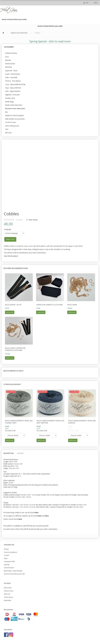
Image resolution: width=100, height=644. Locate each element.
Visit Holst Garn (9, 568)
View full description (11, 256)
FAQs (6, 558)
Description (9, 453)
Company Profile (9, 562)
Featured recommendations (16, 268)
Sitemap (7, 565)
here (40, 516)
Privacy (6, 549)
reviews (19, 220)
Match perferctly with (13, 371)
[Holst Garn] (9, 10)
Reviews (20, 453)
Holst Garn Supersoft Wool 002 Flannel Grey (19, 422)
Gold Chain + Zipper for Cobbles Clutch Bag (15, 349)
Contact (6, 555)
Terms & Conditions (11, 552)
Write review (33, 220)
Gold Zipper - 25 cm (13, 305)
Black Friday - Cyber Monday (13, 571)
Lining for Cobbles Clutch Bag (49, 305)
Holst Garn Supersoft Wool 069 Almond (82, 422)
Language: (8, 229)
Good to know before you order (14, 19)
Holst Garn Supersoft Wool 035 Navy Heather (50, 422)
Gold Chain (72, 305)
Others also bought (12, 384)
